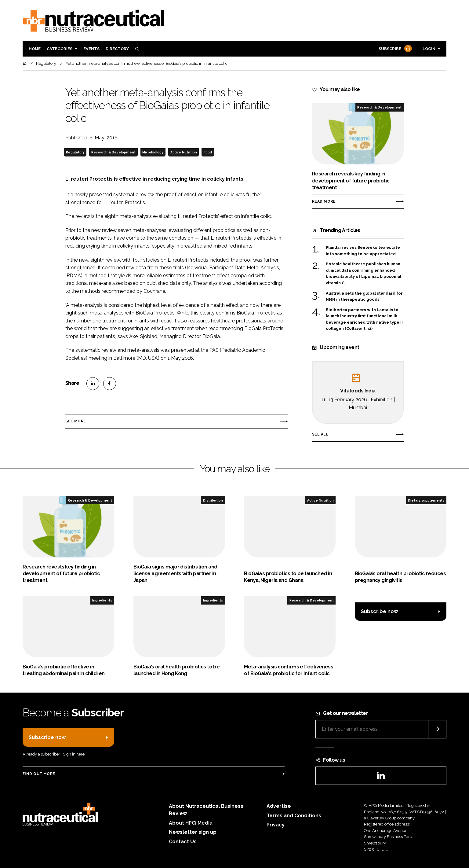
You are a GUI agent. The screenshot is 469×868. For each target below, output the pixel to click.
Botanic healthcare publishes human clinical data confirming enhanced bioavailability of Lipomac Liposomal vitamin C (364, 274)
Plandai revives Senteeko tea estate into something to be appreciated (363, 251)
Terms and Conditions (294, 816)
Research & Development (113, 152)
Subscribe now (379, 611)
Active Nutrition (184, 152)
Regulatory (75, 152)
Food (208, 152)
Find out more (39, 774)
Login (429, 49)
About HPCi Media (191, 823)
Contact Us (183, 842)
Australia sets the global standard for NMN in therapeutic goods (364, 297)
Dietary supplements (426, 500)
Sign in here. (74, 754)
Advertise (279, 806)
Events (91, 49)
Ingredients (102, 600)
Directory (117, 49)
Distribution (213, 500)
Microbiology (153, 152)
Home (35, 49)
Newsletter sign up (193, 832)
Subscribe (394, 49)
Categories (60, 49)
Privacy (276, 825)
